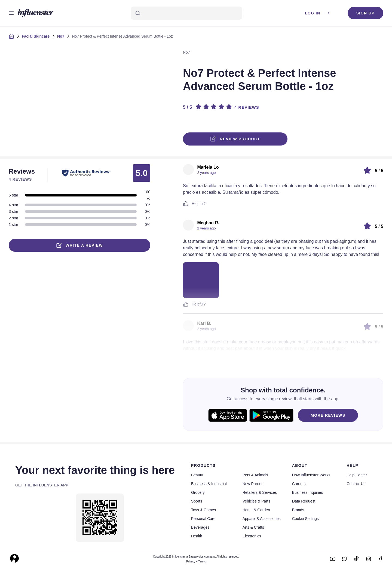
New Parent (252, 484)
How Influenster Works (311, 475)
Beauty (197, 475)
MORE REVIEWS (328, 415)
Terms (202, 562)
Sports (197, 501)
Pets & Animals (255, 475)
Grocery (198, 492)
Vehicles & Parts (256, 501)
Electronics (252, 536)
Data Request (304, 501)
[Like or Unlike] (186, 204)
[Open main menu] (11, 13)
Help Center (357, 475)
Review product (235, 139)
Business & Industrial (209, 484)
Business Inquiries (308, 492)
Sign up (365, 13)
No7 (61, 36)
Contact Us (356, 484)
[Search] (186, 13)
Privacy (191, 562)
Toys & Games (203, 510)
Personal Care (203, 519)
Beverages (200, 527)
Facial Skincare (36, 36)
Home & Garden (256, 510)
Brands (298, 510)
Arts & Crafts (253, 527)
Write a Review (79, 245)
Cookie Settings (305, 519)
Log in (318, 13)
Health (197, 536)
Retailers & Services (260, 492)
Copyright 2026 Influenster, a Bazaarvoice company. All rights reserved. (196, 557)
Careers (299, 484)
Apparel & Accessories (262, 519)
